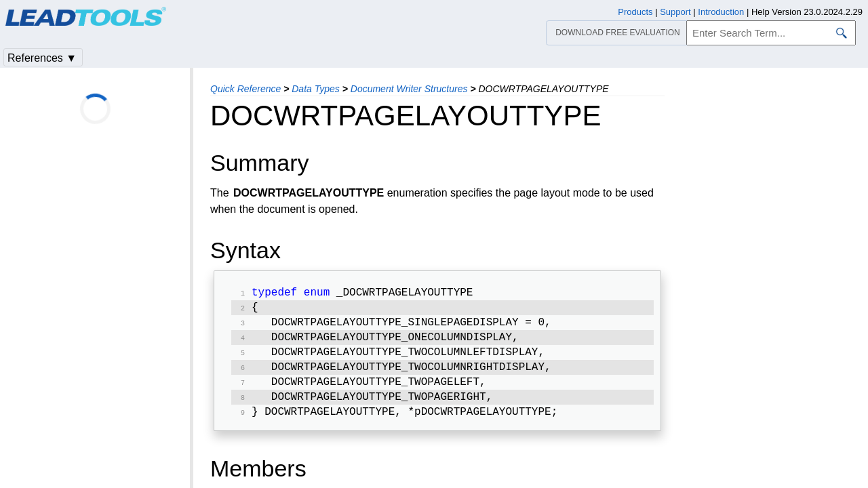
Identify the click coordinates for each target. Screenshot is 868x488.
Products (635, 12)
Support (675, 12)
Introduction (721, 12)
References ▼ (42, 58)
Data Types (316, 89)
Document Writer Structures (409, 89)
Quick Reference (245, 89)
